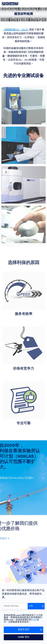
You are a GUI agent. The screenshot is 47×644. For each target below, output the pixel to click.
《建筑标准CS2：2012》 (16, 30)
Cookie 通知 (24, 637)
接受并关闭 (30, 630)
